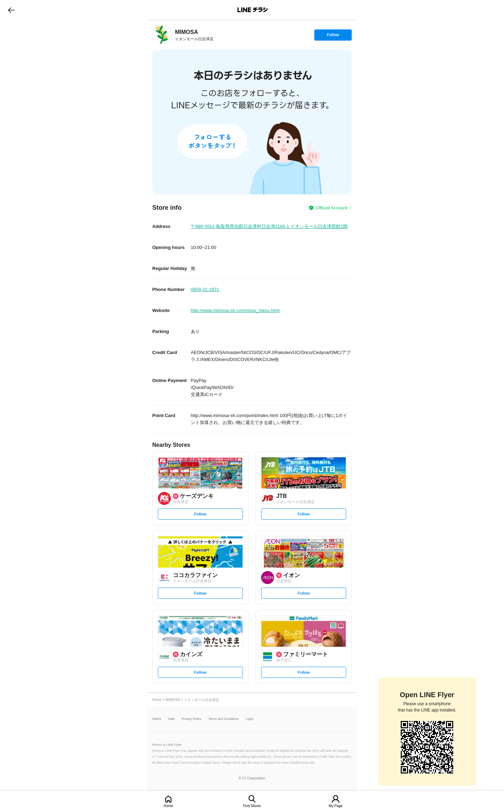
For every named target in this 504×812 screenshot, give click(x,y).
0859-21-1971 (205, 289)
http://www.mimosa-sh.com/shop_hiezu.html (235, 310)
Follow (333, 36)
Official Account (332, 208)
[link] (162, 35)
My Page (335, 806)
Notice (157, 719)
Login (250, 719)
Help (172, 719)
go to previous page (11, 10)
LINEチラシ (253, 10)
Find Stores (252, 806)
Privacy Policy (191, 719)
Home (169, 806)
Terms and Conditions (223, 719)
